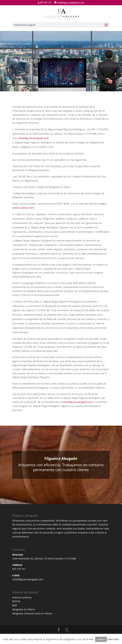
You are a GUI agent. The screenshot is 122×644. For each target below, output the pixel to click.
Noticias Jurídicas (22, 597)
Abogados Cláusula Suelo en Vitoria (32, 613)
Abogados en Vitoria (24, 609)
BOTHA (16, 601)
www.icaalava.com (23, 208)
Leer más (113, 639)
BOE (15, 605)
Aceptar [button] (101, 639)
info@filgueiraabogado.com (33, 138)
